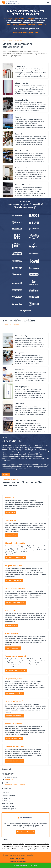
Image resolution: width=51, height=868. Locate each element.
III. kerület (15, 844)
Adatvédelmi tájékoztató (18, 862)
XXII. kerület (24, 849)
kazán (47, 849)
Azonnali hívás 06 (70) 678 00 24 (25, 866)
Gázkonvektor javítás (9, 809)
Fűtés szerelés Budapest (26, 832)
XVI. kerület (43, 846)
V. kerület (27, 844)
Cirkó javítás (6, 798)
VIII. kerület (46, 844)
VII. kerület (40, 844)
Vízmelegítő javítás (8, 796)
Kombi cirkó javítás (8, 806)
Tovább (6, 474)
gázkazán (31, 849)
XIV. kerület (36, 846)
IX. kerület (5, 846)
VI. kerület (33, 844)
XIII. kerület (29, 846)
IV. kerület (21, 844)
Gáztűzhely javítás (8, 801)
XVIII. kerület (10, 849)
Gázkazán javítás (7, 803)
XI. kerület (17, 846)
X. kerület (11, 846)
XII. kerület (23, 846)
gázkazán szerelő (39, 849)
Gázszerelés (5, 793)
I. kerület (4, 844)
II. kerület (10, 844)
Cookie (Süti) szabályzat (18, 858)
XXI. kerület (17, 849)
